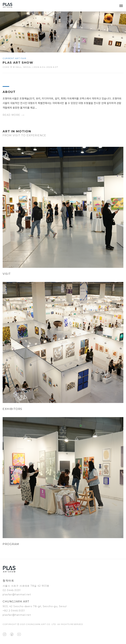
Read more (13, 115)
